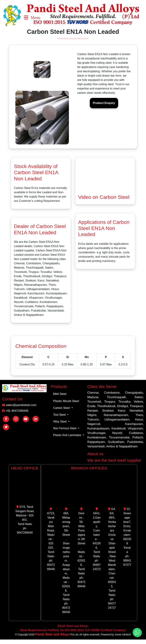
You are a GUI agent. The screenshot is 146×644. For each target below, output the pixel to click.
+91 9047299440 (17, 411)
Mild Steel (60, 394)
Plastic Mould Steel (66, 401)
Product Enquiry (104, 103)
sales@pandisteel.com (21, 405)
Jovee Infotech (123, 635)
